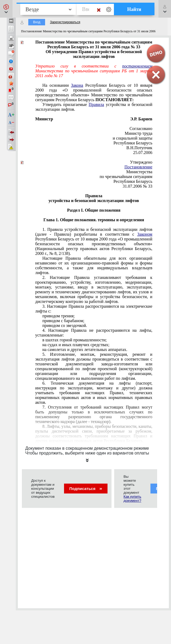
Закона (77, 85)
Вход (37, 22)
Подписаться (86, 489)
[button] (6, 9)
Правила (96, 104)
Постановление (138, 167)
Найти (134, 9)
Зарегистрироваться (65, 22)
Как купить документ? (132, 499)
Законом (145, 234)
